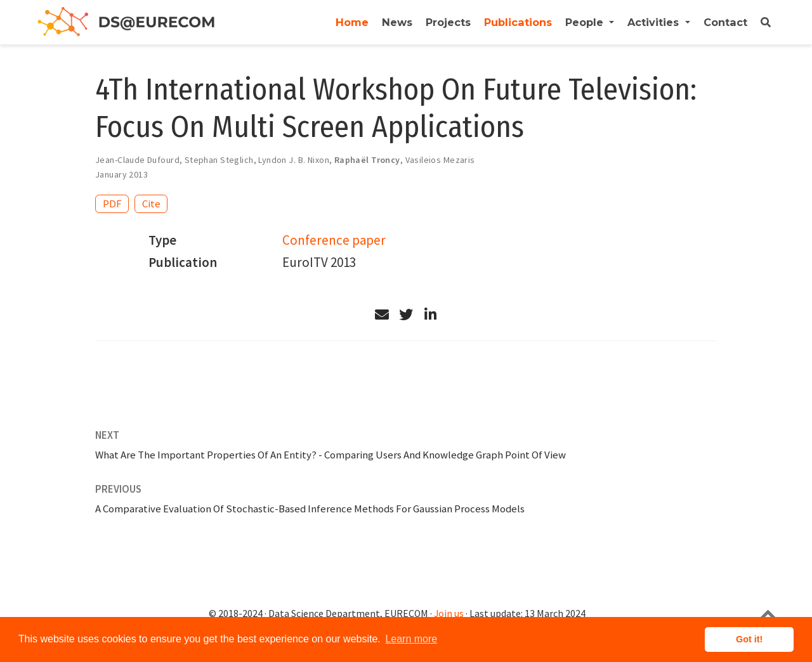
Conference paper (334, 240)
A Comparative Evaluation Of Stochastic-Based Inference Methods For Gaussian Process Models (310, 509)
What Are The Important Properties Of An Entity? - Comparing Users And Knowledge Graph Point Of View (331, 455)
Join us (449, 613)
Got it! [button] (749, 639)
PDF (112, 204)
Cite (151, 204)
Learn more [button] (411, 639)
